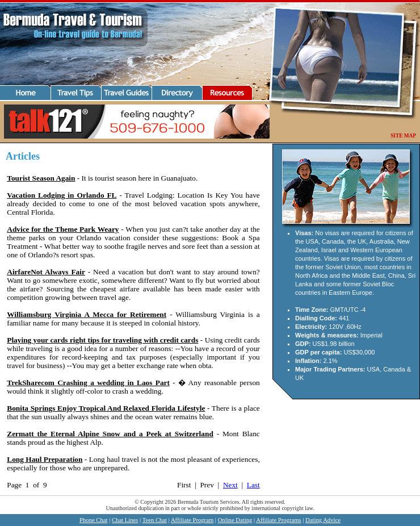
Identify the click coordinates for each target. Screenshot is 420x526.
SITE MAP (403, 136)
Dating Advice (323, 520)
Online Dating (235, 520)
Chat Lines (125, 520)
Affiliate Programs (278, 520)
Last (253, 485)
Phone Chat (93, 520)
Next (230, 485)
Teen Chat (155, 520)
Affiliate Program (192, 520)
